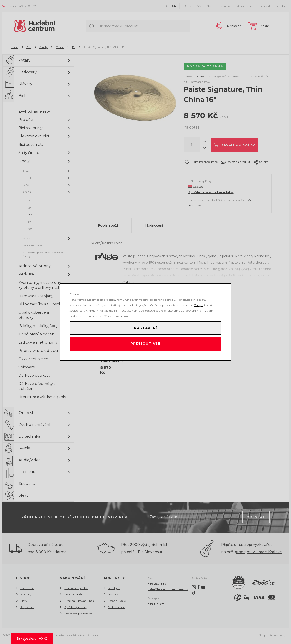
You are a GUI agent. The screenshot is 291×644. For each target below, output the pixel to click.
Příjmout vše (146, 345)
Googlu (199, 303)
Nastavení (145, 327)
